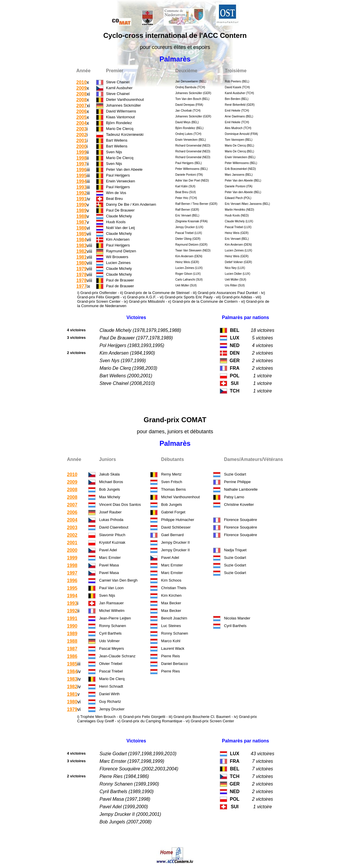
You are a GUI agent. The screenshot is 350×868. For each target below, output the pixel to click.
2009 (82, 88)
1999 (82, 152)
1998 (82, 158)
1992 (82, 193)
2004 (82, 123)
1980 (82, 263)
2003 (82, 129)
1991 (82, 199)
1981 (82, 257)
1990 (82, 205)
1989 (82, 211)
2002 (82, 135)
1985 (82, 234)
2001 (82, 141)
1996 (82, 170)
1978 (82, 275)
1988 (82, 216)
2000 (82, 146)
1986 (82, 228)
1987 (82, 222)
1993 (82, 187)
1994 (82, 181)
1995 (82, 176)
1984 (82, 240)
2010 (82, 82)
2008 (82, 94)
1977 (82, 286)
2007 (82, 106)
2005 (82, 117)
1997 (82, 164)
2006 (82, 111)
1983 (82, 245)
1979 (82, 269)
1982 (82, 251)
